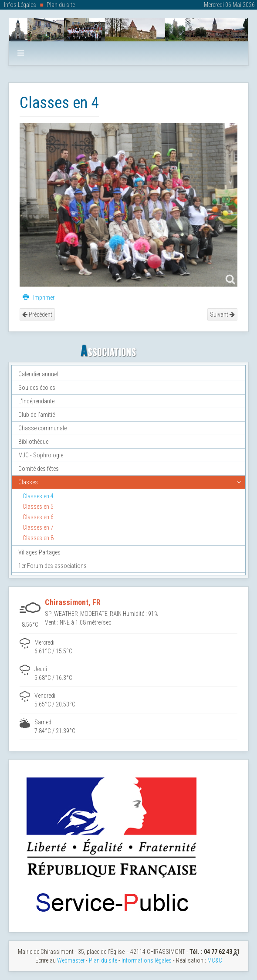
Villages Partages (39, 552)
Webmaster (71, 960)
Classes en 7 (38, 527)
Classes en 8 (38, 538)
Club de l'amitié (37, 415)
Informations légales (147, 960)
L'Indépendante (36, 401)
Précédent (37, 314)
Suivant (222, 314)
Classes (28, 482)
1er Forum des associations (52, 566)
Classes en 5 (38, 507)
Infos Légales (20, 5)
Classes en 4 (38, 496)
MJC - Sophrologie (41, 455)
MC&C (215, 960)
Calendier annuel (38, 374)
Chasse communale (42, 428)
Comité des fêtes (39, 469)
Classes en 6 (38, 517)
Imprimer (39, 297)
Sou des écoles (37, 388)
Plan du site (61, 5)
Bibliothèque (33, 442)
